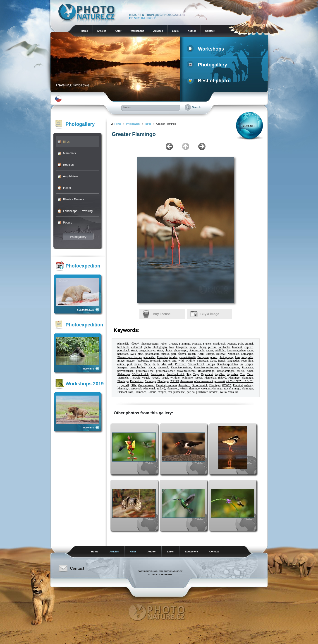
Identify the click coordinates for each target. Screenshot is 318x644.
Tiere (250, 374)
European (232, 350)
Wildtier (175, 378)
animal (249, 344)
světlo (223, 392)
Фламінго (184, 385)
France (207, 344)
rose (131, 392)
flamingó (194, 389)
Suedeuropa (158, 374)
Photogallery (208, 65)
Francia (232, 344)
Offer (118, 31)
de (154, 364)
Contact (210, 31)
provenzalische (145, 371)
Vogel (165, 378)
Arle (171, 364)
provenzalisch (126, 371)
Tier (242, 374)
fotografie (182, 347)
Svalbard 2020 (85, 310)
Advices (158, 31)
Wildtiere (187, 378)
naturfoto (123, 354)
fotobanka (224, 347)
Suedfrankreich (176, 374)
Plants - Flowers (74, 199)
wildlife (219, 350)
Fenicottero (137, 381)
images (151, 350)
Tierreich (123, 378)
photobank (124, 350)
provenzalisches (186, 371)
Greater (173, 344)
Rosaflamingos (226, 371)
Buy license (162, 314)
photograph (181, 350)
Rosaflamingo (206, 371)
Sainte (138, 364)
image (193, 347)
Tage (196, 374)
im (241, 364)
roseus (241, 371)
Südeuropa (124, 374)
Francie (197, 344)
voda (231, 392)
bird (174, 361)
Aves (133, 354)
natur (250, 350)
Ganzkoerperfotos (227, 364)
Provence (181, 364)
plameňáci (149, 357)
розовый (220, 381)
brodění (214, 392)
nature (210, 350)
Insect (67, 188)
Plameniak (149, 389)
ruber (164, 344)
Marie (147, 364)
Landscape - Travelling (78, 211)
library (202, 347)
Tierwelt (135, 378)
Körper (249, 364)
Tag (189, 374)
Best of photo (209, 81)
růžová (182, 354)
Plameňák (210, 378)
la (158, 364)
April (201, 354)
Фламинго (187, 381)
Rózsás (184, 389)
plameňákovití (187, 357)
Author (192, 31)
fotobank (237, 347)
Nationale (233, 354)
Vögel (145, 378)
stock (134, 350)
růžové (165, 354)
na (193, 392)
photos (169, 350)
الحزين (125, 385)
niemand (163, 367)
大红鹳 (174, 381)
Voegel (155, 378)
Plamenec (172, 389)
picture (212, 347)
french (222, 361)
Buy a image (210, 314)
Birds (67, 142)
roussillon (247, 361)
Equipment (191, 552)
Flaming (238, 385)
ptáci (141, 354)
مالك (134, 385)
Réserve (221, 354)
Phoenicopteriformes (130, 357)
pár (189, 392)
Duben (192, 354)
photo (147, 347)
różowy (249, 385)
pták (241, 344)
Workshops (137, 31)
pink (130, 364)
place (243, 350)
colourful (137, 347)
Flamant (122, 392)
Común (152, 392)
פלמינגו (227, 385)
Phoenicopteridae (167, 357)
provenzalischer (165, 371)
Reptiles (68, 165)
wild (202, 350)
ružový (161, 389)
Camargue (247, 354)
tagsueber (232, 374)
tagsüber (220, 374)
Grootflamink (200, 385)
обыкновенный (204, 381)
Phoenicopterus (149, 344)
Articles (102, 31)
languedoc (233, 361)
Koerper (122, 367)
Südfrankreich (196, 364)
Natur (152, 367)
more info (88, 369)
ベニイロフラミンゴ (240, 381)
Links (175, 31)
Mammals (69, 153)
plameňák (123, 344)
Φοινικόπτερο (146, 385)
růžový (135, 344)
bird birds (123, 347)
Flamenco (140, 392)
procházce (202, 392)
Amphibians (71, 176)
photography (160, 347)
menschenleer (138, 367)
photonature (153, 354)
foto (172, 347)
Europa (211, 364)
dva (170, 392)
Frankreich (219, 344)
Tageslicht (207, 374)
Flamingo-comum (166, 385)
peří (174, 354)
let (237, 392)
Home (85, 31)
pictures (193, 350)
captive (249, 347)
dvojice (162, 392)
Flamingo (185, 344)
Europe (210, 354)
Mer (164, 364)
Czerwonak (135, 389)
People (68, 222)
